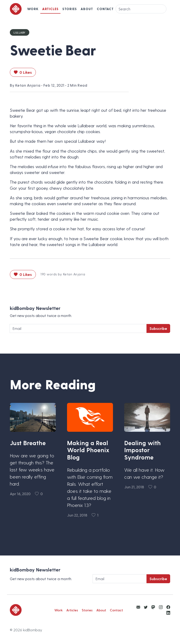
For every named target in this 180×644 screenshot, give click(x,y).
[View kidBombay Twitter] (146, 607)
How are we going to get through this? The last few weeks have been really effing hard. (32, 470)
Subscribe (158, 328)
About (87, 9)
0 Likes (23, 72)
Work (33, 9)
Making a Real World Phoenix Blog (88, 450)
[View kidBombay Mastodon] (153, 607)
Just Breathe (28, 443)
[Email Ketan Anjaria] (138, 607)
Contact (105, 9)
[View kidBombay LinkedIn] (168, 613)
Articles (50, 9)
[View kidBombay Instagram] (161, 607)
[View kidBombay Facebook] (168, 607)
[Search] (141, 9)
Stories (70, 9)
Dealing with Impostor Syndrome (142, 450)
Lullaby (20, 32)
